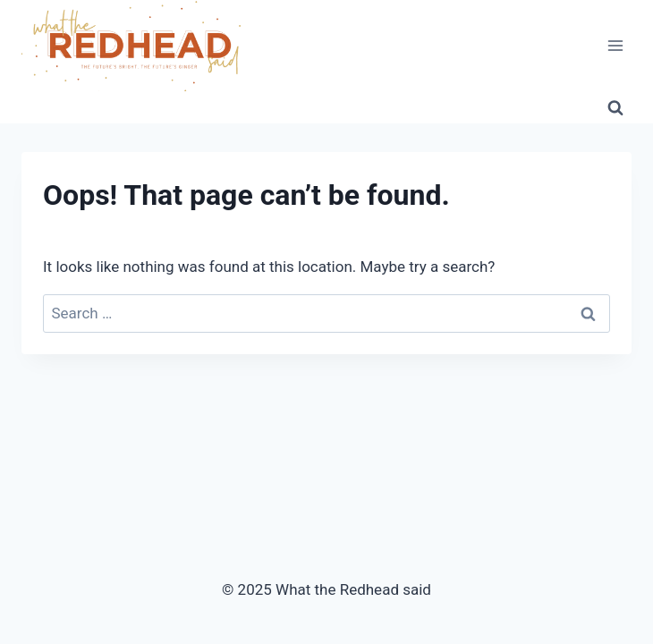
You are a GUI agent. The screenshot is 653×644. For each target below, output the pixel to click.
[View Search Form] (615, 107)
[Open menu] (615, 46)
